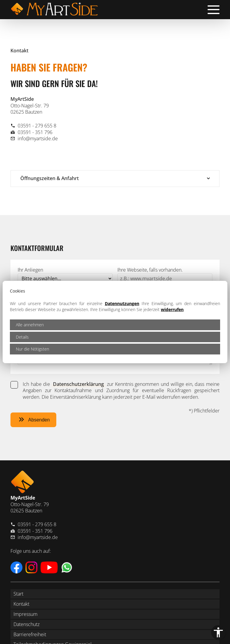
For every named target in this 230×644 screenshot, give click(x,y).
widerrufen (172, 309)
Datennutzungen (122, 303)
